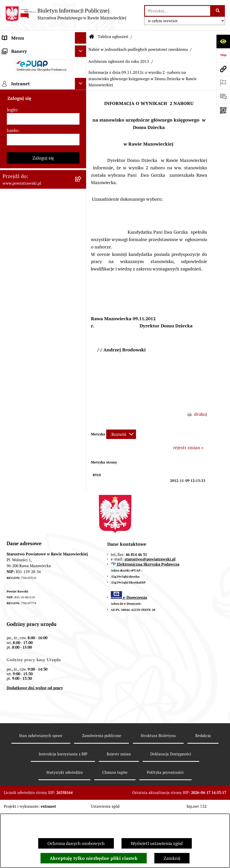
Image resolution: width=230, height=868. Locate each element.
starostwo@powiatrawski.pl (150, 614)
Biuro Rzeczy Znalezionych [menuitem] (30, 302)
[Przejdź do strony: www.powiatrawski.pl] (223, 69)
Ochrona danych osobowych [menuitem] (31, 360)
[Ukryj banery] (81, 407)
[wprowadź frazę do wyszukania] (178, 11)
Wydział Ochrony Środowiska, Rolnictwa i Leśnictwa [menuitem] (32, 276)
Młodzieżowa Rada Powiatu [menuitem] (30, 95)
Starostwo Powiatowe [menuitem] (24, 107)
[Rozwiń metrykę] (121, 434)
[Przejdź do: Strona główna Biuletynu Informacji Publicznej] (92, 37)
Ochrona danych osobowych (76, 843)
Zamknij (172, 858)
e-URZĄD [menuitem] (12, 118)
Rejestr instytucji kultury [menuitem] (27, 348)
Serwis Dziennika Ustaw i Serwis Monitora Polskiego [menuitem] (35, 228)
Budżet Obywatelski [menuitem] (22, 130)
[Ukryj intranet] (81, 440)
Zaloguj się (43, 514)
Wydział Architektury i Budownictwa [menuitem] (25, 257)
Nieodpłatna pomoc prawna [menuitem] (30, 314)
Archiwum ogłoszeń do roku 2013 (119, 61)
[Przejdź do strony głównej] (66, 14)
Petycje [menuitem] (10, 325)
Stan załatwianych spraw (41, 790)
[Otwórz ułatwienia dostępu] (223, 41)
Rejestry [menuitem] (11, 394)
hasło (12, 487)
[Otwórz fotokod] (223, 110)
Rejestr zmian (119, 809)
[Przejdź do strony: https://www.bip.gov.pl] (223, 55)
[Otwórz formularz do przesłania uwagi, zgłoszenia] (223, 97)
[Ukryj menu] (81, 38)
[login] (43, 475)
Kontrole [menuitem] (11, 371)
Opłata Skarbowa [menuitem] (19, 194)
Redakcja (203, 790)
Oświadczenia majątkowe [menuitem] (28, 141)
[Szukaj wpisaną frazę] (218, 11)
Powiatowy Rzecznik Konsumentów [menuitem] (38, 337)
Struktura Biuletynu (158, 790)
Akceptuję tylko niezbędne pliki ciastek (94, 858)
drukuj (201, 414)
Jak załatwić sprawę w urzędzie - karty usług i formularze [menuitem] (35, 156)
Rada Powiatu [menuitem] (16, 72)
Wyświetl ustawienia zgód (157, 843)
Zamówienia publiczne (102, 790)
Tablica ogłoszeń (113, 37)
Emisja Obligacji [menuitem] (18, 291)
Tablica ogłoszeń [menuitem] (19, 171)
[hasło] (43, 496)
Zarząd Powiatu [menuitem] (18, 84)
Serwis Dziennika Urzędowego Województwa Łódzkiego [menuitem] (33, 209)
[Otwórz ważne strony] (223, 83)
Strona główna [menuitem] (17, 49)
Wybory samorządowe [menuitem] (25, 383)
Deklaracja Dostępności (171, 809)
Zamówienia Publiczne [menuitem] (25, 183)
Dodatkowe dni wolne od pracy (35, 742)
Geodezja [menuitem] (12, 242)
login (12, 466)
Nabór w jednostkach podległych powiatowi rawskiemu (138, 49)
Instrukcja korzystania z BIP (63, 809)
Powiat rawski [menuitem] (16, 61)
